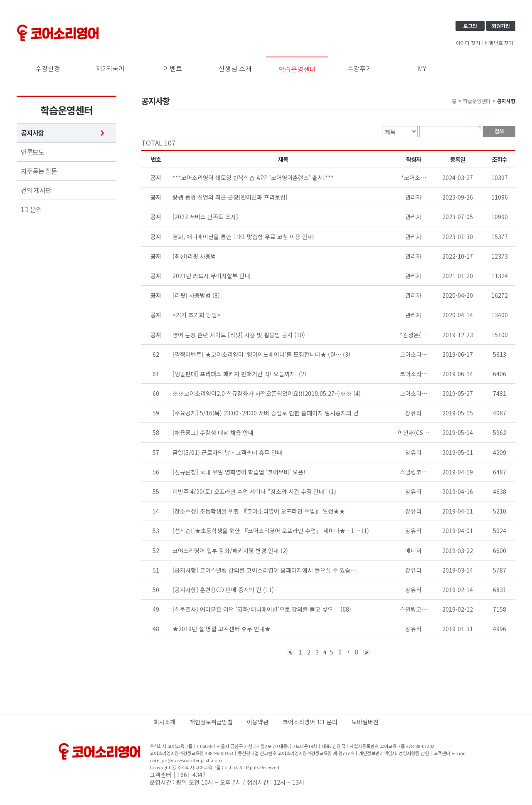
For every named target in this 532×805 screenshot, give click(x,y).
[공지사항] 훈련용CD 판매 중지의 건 (217, 590)
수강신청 (48, 68)
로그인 (470, 26)
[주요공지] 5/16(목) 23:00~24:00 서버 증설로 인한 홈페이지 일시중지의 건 (266, 413)
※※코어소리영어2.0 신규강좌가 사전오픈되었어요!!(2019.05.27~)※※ (262, 393)
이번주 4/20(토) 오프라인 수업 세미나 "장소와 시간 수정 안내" (250, 491)
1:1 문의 (31, 209)
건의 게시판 (36, 190)
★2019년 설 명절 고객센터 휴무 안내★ (222, 629)
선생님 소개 (235, 68)
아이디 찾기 (468, 43)
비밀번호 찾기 (499, 43)
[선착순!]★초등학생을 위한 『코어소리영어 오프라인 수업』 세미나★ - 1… (266, 531)
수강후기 (360, 68)
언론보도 (32, 152)
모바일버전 (365, 722)
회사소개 (165, 722)
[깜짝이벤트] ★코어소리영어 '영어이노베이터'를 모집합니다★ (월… (257, 354)
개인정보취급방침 (211, 722)
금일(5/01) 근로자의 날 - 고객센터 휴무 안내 (227, 452)
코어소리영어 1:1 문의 (310, 722)
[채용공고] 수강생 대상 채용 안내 (213, 432)
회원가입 (501, 26)
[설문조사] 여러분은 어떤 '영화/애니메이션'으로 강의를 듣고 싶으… (256, 609)
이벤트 (173, 68)
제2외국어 (110, 68)
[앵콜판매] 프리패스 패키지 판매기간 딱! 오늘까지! (235, 374)
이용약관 (258, 722)
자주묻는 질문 (39, 171)
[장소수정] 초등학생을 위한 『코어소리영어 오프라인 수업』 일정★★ (259, 511)
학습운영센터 (297, 69)
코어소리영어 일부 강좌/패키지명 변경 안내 (226, 551)
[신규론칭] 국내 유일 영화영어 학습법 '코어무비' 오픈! (239, 472)
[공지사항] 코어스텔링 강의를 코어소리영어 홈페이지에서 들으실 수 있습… (264, 570)
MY (422, 68)
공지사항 (32, 133)
